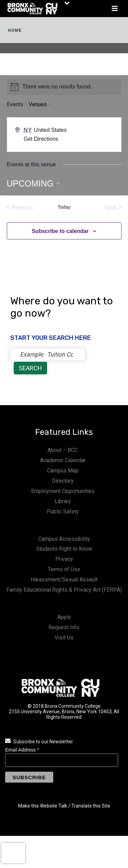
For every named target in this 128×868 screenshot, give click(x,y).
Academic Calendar (63, 460)
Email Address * (22, 750)
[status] (47, 355)
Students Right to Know (64, 549)
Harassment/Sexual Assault (64, 580)
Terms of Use (64, 569)
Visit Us (64, 638)
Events (15, 104)
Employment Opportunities (63, 491)
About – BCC (63, 450)
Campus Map (63, 471)
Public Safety (63, 512)
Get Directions (41, 139)
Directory (63, 481)
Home (15, 30)
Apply (64, 617)
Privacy (64, 559)
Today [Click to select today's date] (64, 207)
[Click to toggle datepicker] (33, 184)
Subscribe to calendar (60, 231)
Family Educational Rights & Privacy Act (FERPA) (64, 590)
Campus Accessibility (64, 539)
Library (63, 501)
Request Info (64, 627)
